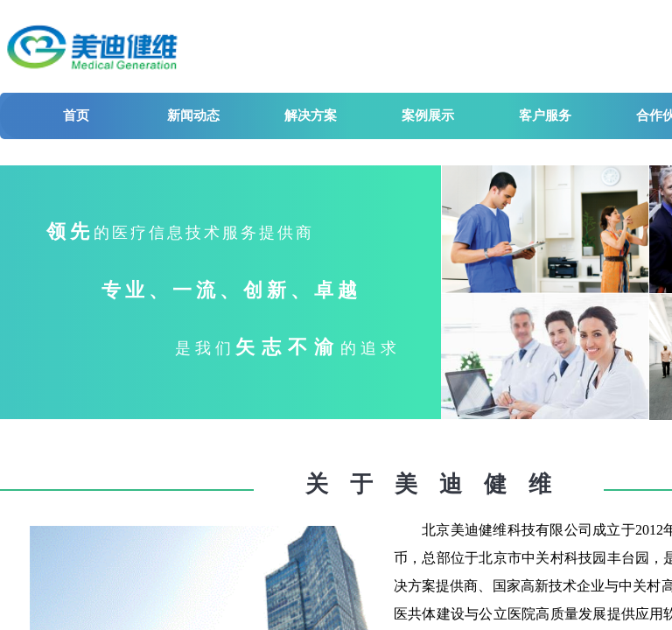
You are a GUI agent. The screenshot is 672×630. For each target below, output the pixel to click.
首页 (76, 115)
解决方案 (311, 115)
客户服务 (545, 115)
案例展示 (428, 115)
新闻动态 (193, 115)
